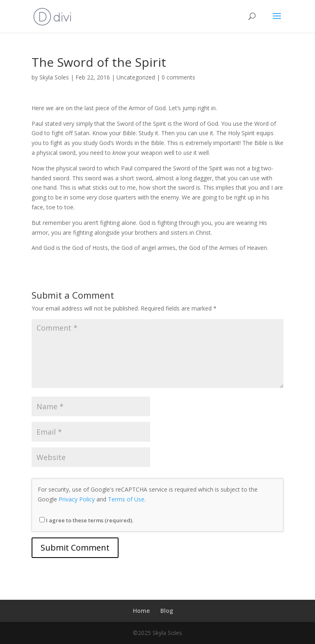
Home (141, 611)
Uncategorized (136, 77)
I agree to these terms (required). (86, 520)
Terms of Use (126, 499)
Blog (167, 611)
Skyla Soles (54, 77)
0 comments (178, 77)
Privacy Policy (77, 499)
